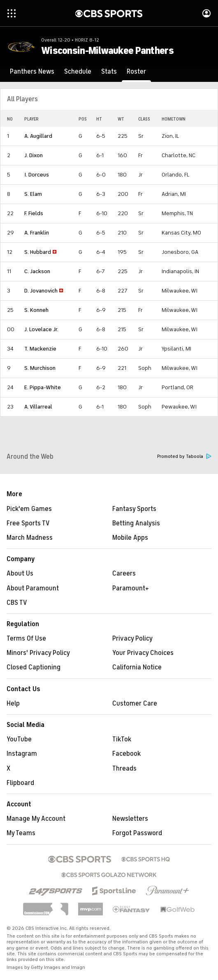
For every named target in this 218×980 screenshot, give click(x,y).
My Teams (21, 833)
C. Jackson (37, 271)
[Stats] (109, 72)
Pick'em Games (29, 509)
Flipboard (20, 783)
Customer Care (135, 704)
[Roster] (136, 72)
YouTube (19, 739)
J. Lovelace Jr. (41, 329)
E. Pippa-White (43, 387)
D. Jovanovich (41, 291)
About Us (20, 574)
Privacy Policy (132, 639)
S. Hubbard (38, 252)
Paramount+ (131, 588)
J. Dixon (34, 155)
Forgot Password (137, 833)
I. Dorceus (37, 175)
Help (13, 704)
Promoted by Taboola (184, 456)
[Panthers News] (32, 72)
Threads (124, 769)
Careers (124, 574)
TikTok (122, 739)
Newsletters (130, 819)
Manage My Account (36, 819)
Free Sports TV (28, 523)
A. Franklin (37, 233)
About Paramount (33, 588)
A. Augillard (38, 136)
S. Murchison (40, 368)
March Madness (30, 538)
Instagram (22, 754)
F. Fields (34, 213)
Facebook (126, 754)
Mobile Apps (130, 538)
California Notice (137, 667)
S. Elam (33, 194)
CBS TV (17, 603)
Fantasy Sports (134, 509)
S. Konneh (36, 310)
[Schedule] (78, 72)
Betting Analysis (136, 523)
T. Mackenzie (40, 349)
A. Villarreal (38, 407)
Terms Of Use (26, 639)
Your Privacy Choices (143, 653)
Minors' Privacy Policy (38, 653)
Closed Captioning (34, 667)
